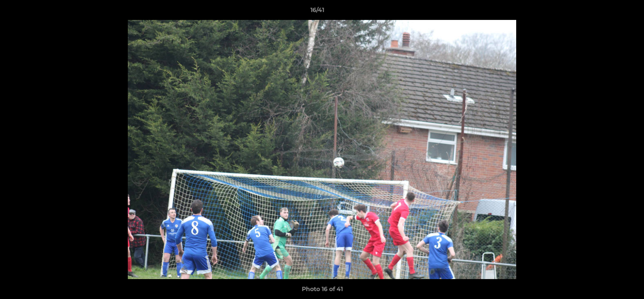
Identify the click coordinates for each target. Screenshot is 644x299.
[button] (609, 12)
